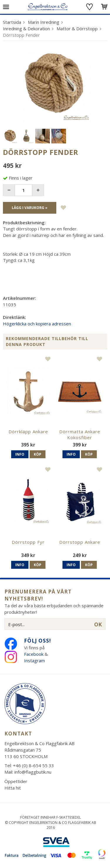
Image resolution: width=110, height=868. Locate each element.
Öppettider (16, 781)
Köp (38, 454)
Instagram (35, 660)
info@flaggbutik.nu (33, 772)
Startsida (12, 22)
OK (98, 624)
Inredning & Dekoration (26, 29)
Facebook (34, 654)
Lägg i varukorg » (30, 208)
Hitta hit (13, 788)
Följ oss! (38, 641)
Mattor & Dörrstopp (77, 29)
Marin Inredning (44, 22)
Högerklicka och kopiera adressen (37, 324)
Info (20, 454)
